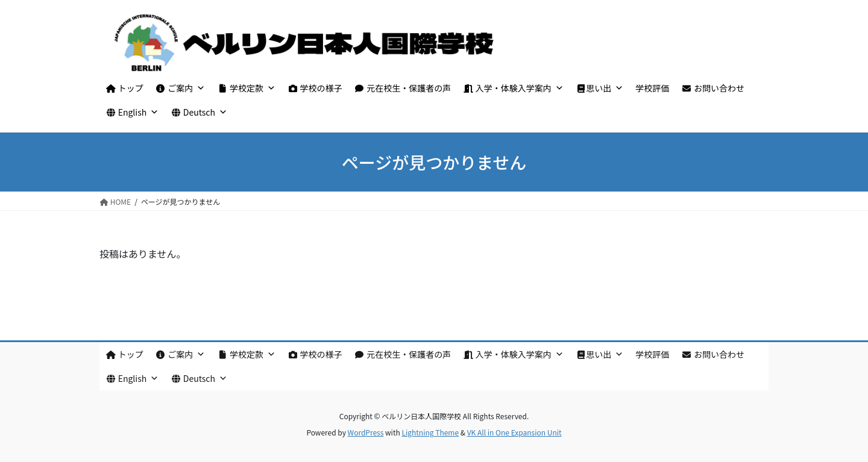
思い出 (600, 88)
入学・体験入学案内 (513, 88)
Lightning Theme (430, 432)
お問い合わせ (713, 88)
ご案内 (181, 88)
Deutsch (199, 112)
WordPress (366, 432)
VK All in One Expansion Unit (514, 432)
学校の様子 (315, 88)
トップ (124, 88)
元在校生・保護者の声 (403, 88)
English (132, 112)
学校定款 (246, 88)
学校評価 (652, 88)
